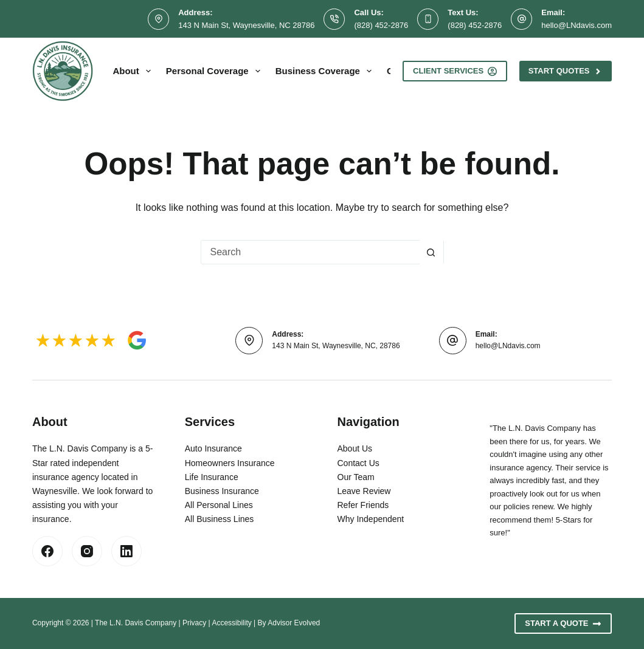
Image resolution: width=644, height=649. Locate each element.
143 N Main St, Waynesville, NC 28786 (246, 25)
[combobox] (310, 252)
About (134, 71)
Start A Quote (563, 623)
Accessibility (231, 623)
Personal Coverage (216, 71)
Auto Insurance (213, 448)
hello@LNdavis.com (576, 25)
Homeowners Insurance (230, 463)
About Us (355, 448)
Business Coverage (326, 71)
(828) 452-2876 (381, 25)
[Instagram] (87, 551)
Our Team (356, 477)
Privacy (194, 623)
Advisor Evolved (294, 623)
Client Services (455, 71)
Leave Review (364, 491)
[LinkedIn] (126, 551)
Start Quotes (566, 71)
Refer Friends (363, 505)
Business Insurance (222, 491)
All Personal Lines (219, 505)
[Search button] (431, 252)
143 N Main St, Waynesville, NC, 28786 (336, 346)
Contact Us (358, 463)
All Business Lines (220, 519)
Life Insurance (212, 477)
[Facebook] (47, 551)
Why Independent (371, 519)
